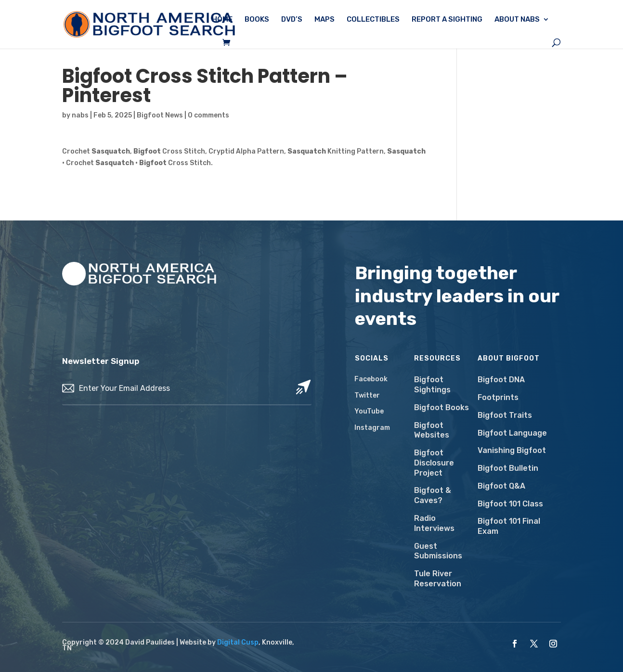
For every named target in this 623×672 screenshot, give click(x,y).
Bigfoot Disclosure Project (434, 463)
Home (222, 20)
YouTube (369, 411)
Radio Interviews (434, 523)
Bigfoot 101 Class (510, 504)
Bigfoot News (160, 115)
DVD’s (292, 20)
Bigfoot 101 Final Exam (509, 526)
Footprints (498, 397)
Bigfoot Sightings (432, 385)
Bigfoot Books (441, 407)
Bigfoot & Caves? (433, 495)
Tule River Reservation (438, 579)
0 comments (208, 115)
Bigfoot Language (512, 433)
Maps (324, 20)
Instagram (372, 428)
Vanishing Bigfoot (512, 450)
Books (257, 20)
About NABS (517, 20)
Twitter (367, 395)
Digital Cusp (238, 642)
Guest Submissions (438, 551)
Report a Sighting (447, 20)
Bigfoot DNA (501, 380)
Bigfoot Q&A (501, 486)
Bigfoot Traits (505, 415)
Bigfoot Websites (432, 430)
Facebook (371, 379)
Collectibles (373, 20)
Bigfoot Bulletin (508, 468)
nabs (80, 115)
